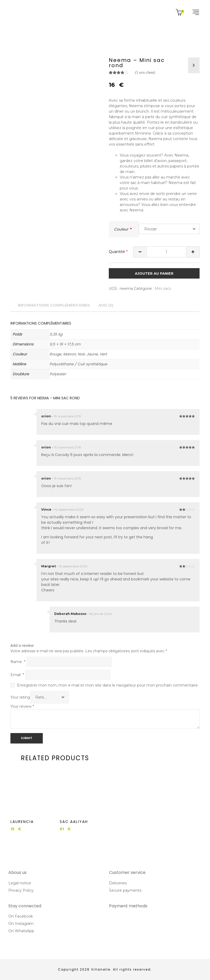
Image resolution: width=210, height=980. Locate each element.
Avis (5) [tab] (106, 305)
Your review (22, 706)
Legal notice (20, 883)
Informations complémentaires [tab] (54, 305)
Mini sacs (163, 289)
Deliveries (118, 883)
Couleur (121, 229)
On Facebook (21, 916)
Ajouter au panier (154, 273)
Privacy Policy (21, 890)
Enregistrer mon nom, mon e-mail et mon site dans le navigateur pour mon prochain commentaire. (108, 685)
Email (17, 675)
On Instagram (21, 924)
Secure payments (125, 890)
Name (18, 662)
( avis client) (145, 73)
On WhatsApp (21, 931)
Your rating (20, 697)
